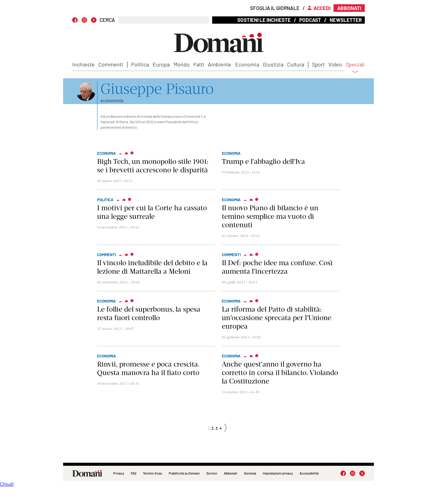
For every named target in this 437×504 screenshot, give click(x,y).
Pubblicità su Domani (184, 473)
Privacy (119, 473)
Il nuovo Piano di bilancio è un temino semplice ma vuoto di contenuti (270, 216)
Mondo (182, 64)
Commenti (111, 64)
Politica (140, 64)
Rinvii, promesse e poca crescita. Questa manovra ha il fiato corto (148, 368)
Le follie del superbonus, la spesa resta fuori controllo (149, 313)
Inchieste (83, 64)
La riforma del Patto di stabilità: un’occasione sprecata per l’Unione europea (277, 318)
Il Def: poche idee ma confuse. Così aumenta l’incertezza (277, 267)
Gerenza (250, 473)
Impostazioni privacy (278, 473)
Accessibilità (309, 473)
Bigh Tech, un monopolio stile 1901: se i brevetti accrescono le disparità (153, 166)
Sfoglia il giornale (275, 8)
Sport (318, 64)
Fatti (199, 64)
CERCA (107, 20)
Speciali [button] (355, 68)
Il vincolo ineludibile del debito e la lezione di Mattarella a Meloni (152, 267)
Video (335, 64)
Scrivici (212, 473)
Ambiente (220, 64)
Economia (247, 64)
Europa (161, 64)
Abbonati (231, 473)
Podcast (310, 20)
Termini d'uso (152, 473)
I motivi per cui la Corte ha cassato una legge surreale (152, 212)
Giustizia (273, 64)
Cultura (296, 64)
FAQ (134, 473)
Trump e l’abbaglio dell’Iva (263, 161)
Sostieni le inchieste (264, 20)
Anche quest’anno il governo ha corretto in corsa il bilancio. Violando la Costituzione (280, 373)
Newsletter (346, 20)
